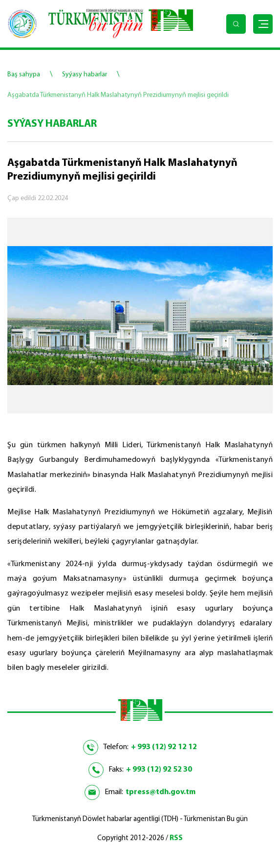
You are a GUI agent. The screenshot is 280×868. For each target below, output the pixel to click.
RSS (176, 838)
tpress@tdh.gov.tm (161, 792)
